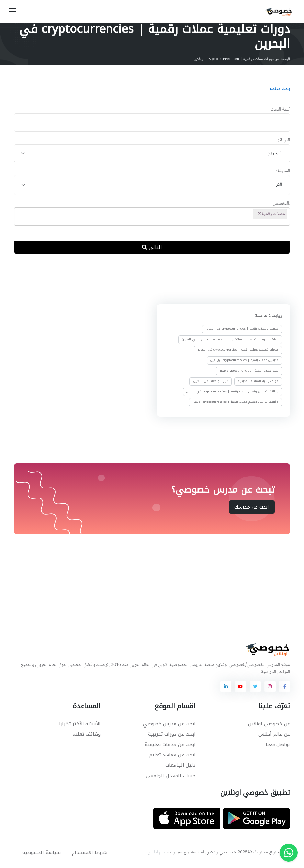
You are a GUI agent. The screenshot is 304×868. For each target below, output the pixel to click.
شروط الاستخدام (90, 852)
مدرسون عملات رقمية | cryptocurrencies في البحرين (242, 329)
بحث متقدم (280, 89)
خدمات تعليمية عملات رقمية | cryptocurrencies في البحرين (238, 350)
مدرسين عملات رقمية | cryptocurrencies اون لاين (244, 360)
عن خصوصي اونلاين (269, 724)
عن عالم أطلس (274, 734)
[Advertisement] (147, 280)
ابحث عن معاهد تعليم (172, 755)
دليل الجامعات (180, 765)
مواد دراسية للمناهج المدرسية (258, 381)
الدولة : (284, 140)
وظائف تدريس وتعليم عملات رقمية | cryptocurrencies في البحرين (232, 391)
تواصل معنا (278, 745)
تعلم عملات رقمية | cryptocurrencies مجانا (249, 370)
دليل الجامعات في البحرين (210, 381)
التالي (152, 247)
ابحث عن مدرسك (252, 507)
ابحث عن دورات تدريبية (172, 734)
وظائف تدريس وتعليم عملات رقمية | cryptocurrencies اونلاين (235, 402)
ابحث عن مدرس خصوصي (169, 724)
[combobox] (152, 153)
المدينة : (283, 171)
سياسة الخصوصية (41, 852)
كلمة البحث (280, 110)
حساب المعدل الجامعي (171, 776)
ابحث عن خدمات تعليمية (170, 745)
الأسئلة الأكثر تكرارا (80, 724)
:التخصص (281, 204)
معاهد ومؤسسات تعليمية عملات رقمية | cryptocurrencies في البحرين (230, 339)
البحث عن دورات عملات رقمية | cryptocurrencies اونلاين (242, 59)
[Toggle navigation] (12, 11)
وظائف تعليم (87, 734)
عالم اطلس (157, 852)
